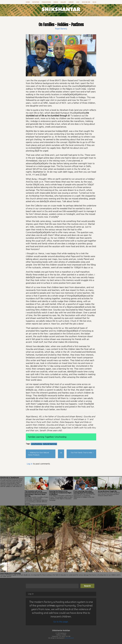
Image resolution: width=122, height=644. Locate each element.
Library (71, 2)
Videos (56, 2)
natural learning (50, 444)
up (61, 453)
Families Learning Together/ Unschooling (47, 437)
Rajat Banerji (61, 29)
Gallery (63, 2)
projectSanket (70, 638)
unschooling (37, 444)
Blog (94, 2)
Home (28, 2)
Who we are (86, 2)
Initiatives (36, 2)
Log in (30, 464)
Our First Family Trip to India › (82, 453)
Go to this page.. (61, 622)
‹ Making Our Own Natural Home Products (38, 454)
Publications (46, 2)
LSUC (78, 2)
